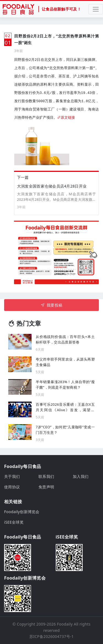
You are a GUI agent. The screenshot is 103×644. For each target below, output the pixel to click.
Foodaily (65, 624)
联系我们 (46, 476)
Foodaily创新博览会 (22, 512)
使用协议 (12, 487)
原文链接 (66, 118)
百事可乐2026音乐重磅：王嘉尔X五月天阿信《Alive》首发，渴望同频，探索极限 (65, 407)
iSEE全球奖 (14, 522)
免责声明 (46, 487)
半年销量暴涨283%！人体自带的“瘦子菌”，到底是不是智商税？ (65, 385)
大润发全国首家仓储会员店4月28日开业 (52, 186)
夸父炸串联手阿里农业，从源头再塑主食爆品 (65, 362)
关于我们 (12, 476)
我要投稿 (51, 305)
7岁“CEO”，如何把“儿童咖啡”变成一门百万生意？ (65, 430)
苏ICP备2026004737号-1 (52, 636)
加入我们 (81, 476)
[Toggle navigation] (96, 9)
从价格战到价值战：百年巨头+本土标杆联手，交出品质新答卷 (65, 339)
